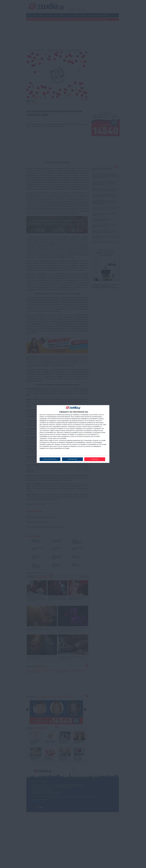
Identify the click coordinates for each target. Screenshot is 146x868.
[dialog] (73, 434)
